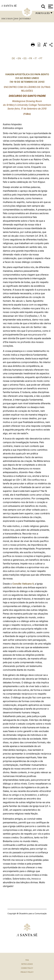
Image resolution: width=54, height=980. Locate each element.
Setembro (25, 19)
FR (31, 58)
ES (25, 58)
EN (19, 58)
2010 (16, 19)
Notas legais (27, 964)
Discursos (7, 19)
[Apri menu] (50, 6)
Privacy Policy (27, 972)
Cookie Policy (27, 968)
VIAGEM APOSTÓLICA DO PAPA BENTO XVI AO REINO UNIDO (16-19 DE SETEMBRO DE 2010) (27, 78)
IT (36, 58)
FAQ (27, 960)
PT (41, 58)
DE (13, 58)
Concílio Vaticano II (23, 584)
